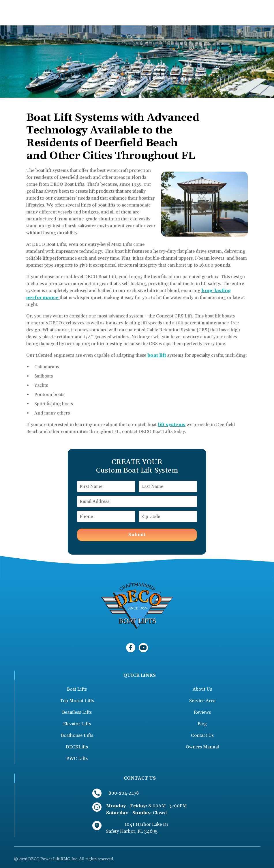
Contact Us (202, 735)
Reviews (202, 712)
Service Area (202, 701)
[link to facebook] (131, 648)
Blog (202, 724)
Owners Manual (202, 747)
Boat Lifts (77, 689)
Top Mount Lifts (77, 701)
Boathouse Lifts (77, 735)
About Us (202, 689)
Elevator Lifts (77, 724)
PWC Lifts (77, 759)
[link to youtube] (143, 648)
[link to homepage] (137, 605)
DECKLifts (77, 747)
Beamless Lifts (77, 712)
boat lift (156, 355)
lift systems (172, 425)
